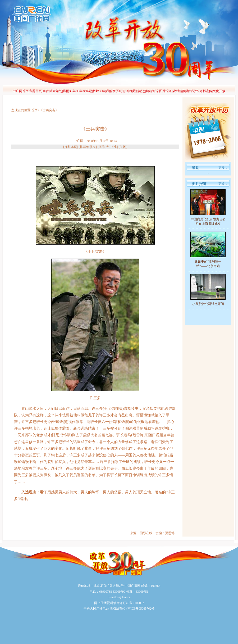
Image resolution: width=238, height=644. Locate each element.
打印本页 (71, 147)
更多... (223, 168)
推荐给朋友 (88, 147)
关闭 (123, 147)
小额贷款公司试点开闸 (208, 304)
